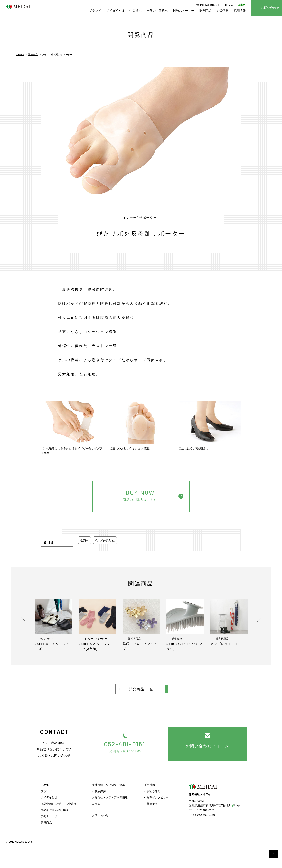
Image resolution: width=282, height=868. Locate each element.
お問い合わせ (100, 815)
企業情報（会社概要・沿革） (110, 785)
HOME (45, 785)
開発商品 (205, 10)
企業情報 (223, 10)
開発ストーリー (184, 10)
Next (256, 617)
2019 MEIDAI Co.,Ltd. (21, 841)
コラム (96, 804)
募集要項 (152, 804)
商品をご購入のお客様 (54, 810)
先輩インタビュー (158, 797)
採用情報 (240, 10)
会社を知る (154, 791)
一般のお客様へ (157, 10)
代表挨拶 (100, 791)
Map (237, 805)
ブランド (95, 10)
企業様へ (136, 10)
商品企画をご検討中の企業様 (59, 804)
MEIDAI (20, 55)
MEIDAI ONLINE (210, 5)
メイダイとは (115, 10)
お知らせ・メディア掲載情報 (110, 797)
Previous (25, 617)
